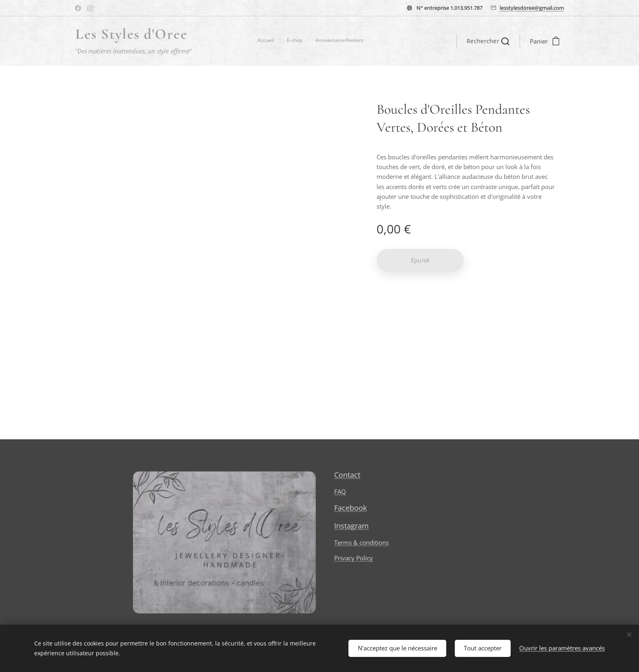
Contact (347, 475)
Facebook (350, 508)
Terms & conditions (361, 542)
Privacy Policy (354, 558)
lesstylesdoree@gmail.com (532, 8)
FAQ (340, 491)
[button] (488, 41)
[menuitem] (340, 41)
